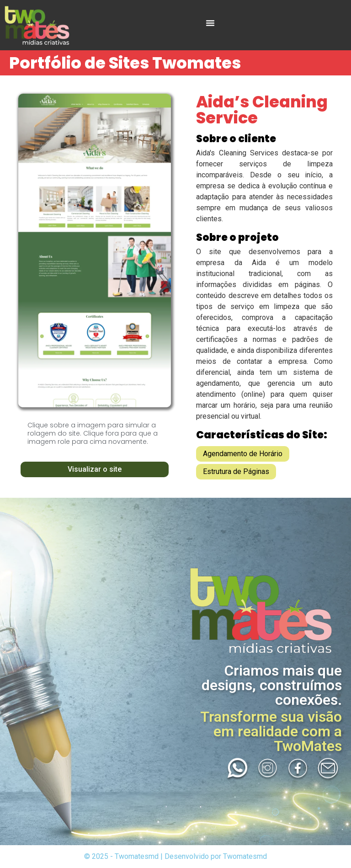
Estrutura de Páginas (236, 471)
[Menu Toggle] (210, 23)
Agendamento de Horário (243, 454)
